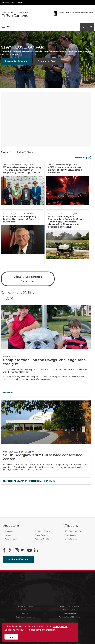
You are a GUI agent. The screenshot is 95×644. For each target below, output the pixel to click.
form (53, 630)
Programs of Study (47, 61)
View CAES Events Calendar (28, 279)
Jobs (7, 543)
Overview (9, 531)
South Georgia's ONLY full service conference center (43, 457)
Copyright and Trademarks (70, 606)
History (8, 535)
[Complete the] (46, 327)
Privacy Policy (40, 535)
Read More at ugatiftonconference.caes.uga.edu (29, 481)
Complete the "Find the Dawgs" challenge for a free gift (44, 362)
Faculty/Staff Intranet (18, 559)
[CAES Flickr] (23, 551)
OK (11, 637)
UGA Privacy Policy (70, 610)
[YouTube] (30, 551)
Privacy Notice (60, 626)
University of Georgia (12, 3)
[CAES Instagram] (17, 551)
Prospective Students (16, 61)
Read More (8, 393)
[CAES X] (11, 551)
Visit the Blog (83, 158)
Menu (7, 27)
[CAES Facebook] (4, 551)
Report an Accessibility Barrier (70, 617)
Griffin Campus (71, 539)
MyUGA (25, 613)
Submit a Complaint (70, 613)
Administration (11, 539)
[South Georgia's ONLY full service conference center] (46, 422)
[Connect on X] (12, 299)
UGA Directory (25, 610)
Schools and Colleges (25, 606)
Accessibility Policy (42, 539)
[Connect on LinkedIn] (36, 551)
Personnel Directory (43, 531)
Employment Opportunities (25, 617)
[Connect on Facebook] (3, 299)
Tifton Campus (70, 535)
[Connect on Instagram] (7, 299)
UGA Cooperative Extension (76, 531)
